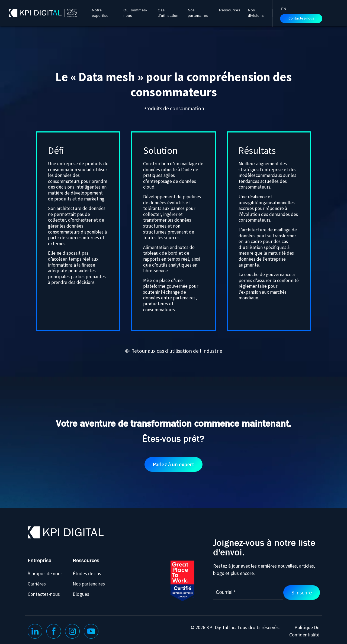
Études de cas (87, 573)
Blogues (81, 594)
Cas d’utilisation (168, 13)
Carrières (37, 584)
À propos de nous (45, 573)
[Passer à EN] (284, 9)
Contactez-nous (301, 18)
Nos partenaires (198, 13)
